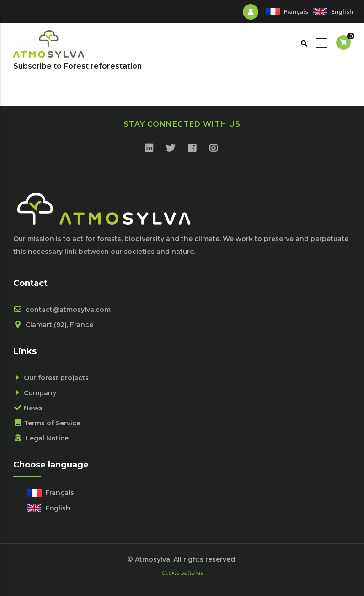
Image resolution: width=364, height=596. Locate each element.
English (342, 12)
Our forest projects (51, 378)
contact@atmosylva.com (62, 310)
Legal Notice (41, 438)
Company (35, 393)
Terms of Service (47, 423)
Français (296, 12)
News (28, 408)
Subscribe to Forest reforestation (78, 66)
